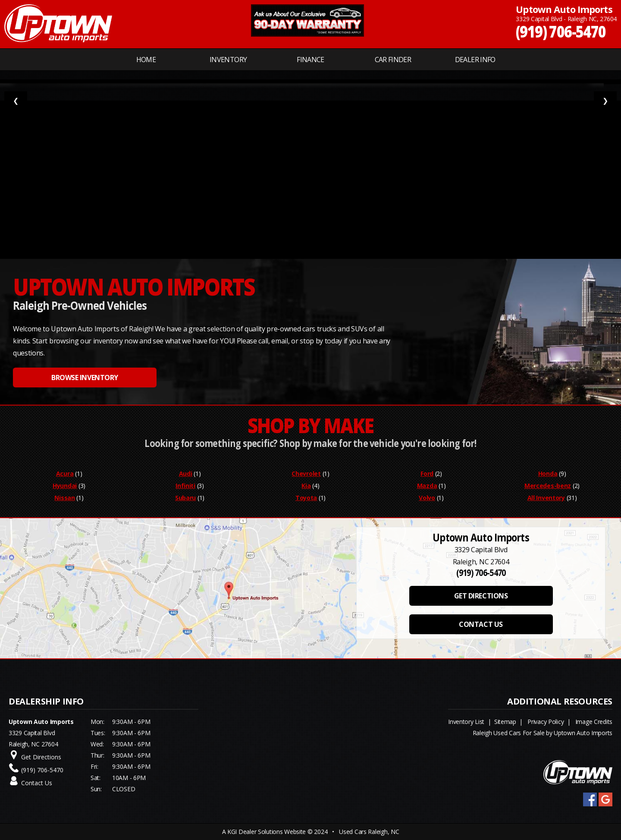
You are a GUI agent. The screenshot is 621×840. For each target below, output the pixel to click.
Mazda (427, 486)
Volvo (427, 498)
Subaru (185, 498)
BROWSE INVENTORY (85, 378)
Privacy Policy (546, 722)
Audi (186, 473)
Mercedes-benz (548, 486)
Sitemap (505, 722)
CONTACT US (481, 624)
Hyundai (65, 486)
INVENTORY (228, 60)
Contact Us (37, 783)
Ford (427, 473)
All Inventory (546, 498)
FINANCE (310, 60)
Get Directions (41, 757)
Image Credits (594, 722)
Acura (65, 473)
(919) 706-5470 (561, 31)
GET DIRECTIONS (481, 596)
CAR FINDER (393, 60)
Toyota (306, 498)
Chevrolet (306, 473)
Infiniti (185, 486)
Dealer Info (475, 60)
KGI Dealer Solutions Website (267, 832)
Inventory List (466, 722)
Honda (548, 473)
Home (146, 60)
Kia (306, 486)
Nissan (64, 498)
